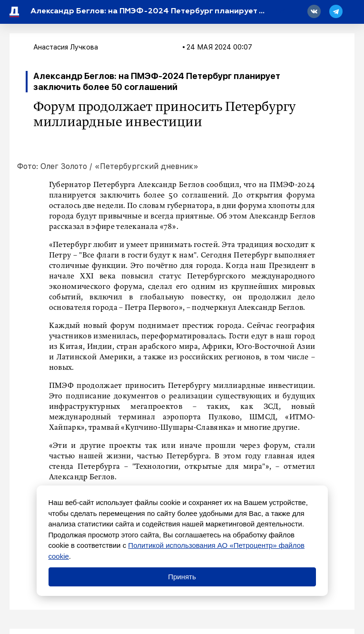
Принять (182, 577)
